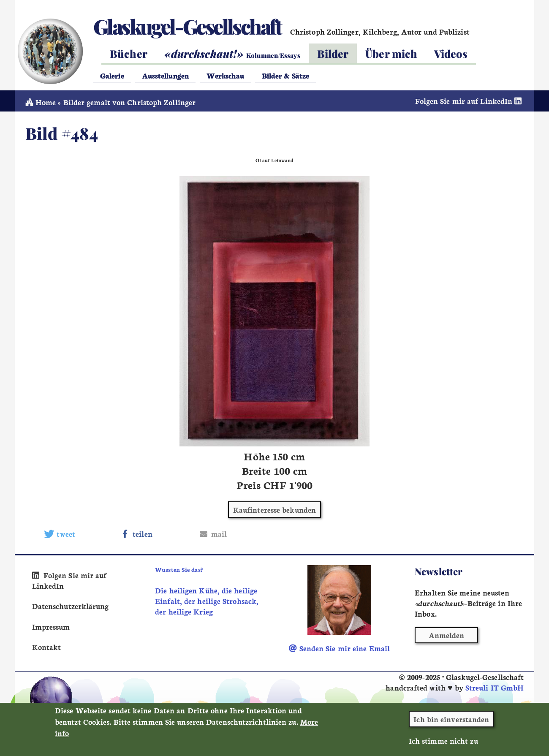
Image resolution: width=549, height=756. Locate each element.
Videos (451, 53)
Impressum (51, 627)
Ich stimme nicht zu (443, 745)
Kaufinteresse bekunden (274, 510)
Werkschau (225, 75)
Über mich (391, 53)
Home (41, 102)
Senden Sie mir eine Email (339, 648)
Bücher (129, 53)
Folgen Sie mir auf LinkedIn (470, 101)
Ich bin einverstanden (451, 724)
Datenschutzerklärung (71, 606)
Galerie (112, 75)
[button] (59, 534)
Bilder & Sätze (285, 75)
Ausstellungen (165, 75)
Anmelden (447, 635)
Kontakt (47, 647)
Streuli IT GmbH (495, 687)
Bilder (333, 53)
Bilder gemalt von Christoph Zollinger (130, 102)
